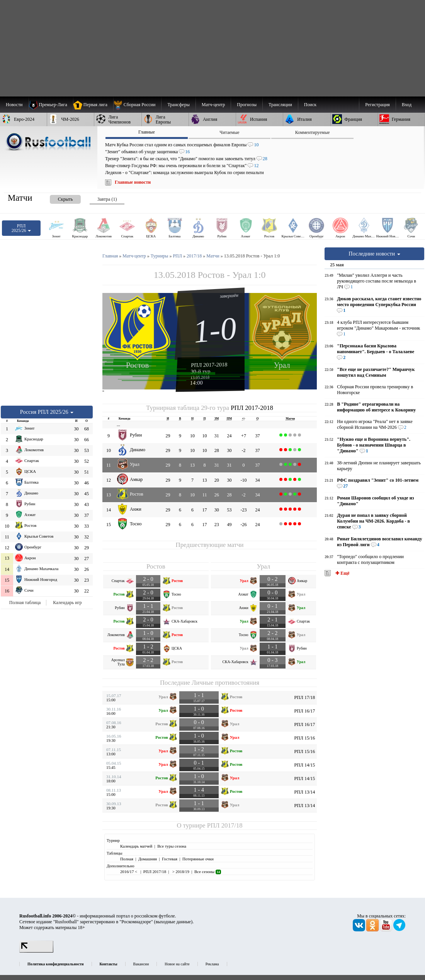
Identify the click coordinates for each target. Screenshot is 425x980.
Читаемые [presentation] (229, 132)
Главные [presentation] (147, 132)
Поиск (310, 105)
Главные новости (133, 182)
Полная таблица (25, 603)
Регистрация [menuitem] (377, 105)
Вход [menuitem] (407, 105)
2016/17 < (129, 872)
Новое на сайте (177, 964)
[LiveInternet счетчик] (36, 951)
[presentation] (58, 198)
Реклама (212, 964)
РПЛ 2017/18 (225, 825)
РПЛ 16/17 (304, 711)
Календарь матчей (136, 846)
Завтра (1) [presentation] (107, 199)
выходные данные (173, 922)
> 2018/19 (180, 872)
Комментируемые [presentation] (313, 132)
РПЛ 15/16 (304, 738)
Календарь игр (67, 603)
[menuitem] (137, 105)
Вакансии (141, 964)
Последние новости (374, 254)
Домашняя (148, 859)
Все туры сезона (172, 846)
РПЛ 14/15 (304, 765)
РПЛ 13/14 (304, 792)
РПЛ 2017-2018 (209, 365)
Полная (127, 859)
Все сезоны (208, 872)
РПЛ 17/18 (304, 697)
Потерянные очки (198, 859)
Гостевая (170, 859)
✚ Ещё (342, 573)
